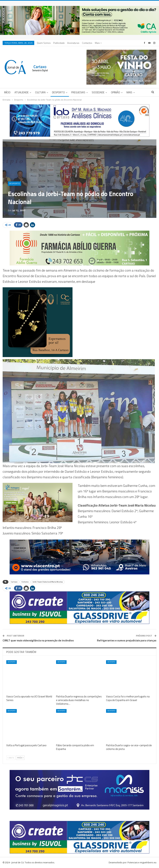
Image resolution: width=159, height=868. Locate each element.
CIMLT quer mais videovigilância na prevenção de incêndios (38, 640)
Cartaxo (14, 582)
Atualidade (22, 92)
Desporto (58, 92)
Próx (20, 758)
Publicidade (59, 43)
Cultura (40, 92)
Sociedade (98, 92)
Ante (11, 758)
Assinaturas (73, 43)
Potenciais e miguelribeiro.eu (142, 863)
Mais (98, 43)
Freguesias (78, 92)
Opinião (115, 92)
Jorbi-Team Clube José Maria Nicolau (48, 582)
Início (7, 92)
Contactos (87, 43)
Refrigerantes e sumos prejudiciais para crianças (127, 640)
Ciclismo (25, 582)
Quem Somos (44, 43)
